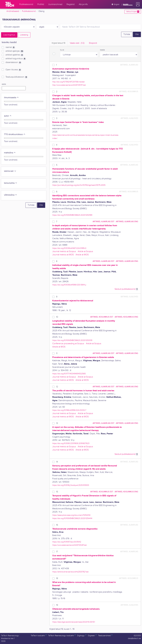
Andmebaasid (13, 11)
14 (57, 462)
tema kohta (11, 183)
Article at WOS (82, 255)
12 (57, 387)
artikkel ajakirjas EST (103, 222)
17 (57, 552)
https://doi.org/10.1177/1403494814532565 (69, 374)
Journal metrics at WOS (63, 255)
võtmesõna (11, 195)
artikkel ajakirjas (15, 51)
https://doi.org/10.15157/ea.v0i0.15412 (67, 542)
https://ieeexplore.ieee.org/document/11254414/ (71, 515)
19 (57, 605)
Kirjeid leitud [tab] (58, 43)
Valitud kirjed (133, 12)
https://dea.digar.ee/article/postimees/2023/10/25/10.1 (74, 622)
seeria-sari (10, 171)
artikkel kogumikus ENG (126, 317)
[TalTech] (10, 4)
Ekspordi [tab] (93, 43)
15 (57, 492)
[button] (137, 4)
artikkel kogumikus (16, 59)
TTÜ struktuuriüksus (15, 134)
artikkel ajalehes (14, 55)
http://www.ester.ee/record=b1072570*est (69, 85)
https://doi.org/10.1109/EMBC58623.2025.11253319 (72, 340)
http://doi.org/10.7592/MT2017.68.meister (69, 82)
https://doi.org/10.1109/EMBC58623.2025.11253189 (72, 215)
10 (57, 317)
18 (57, 578)
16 (57, 525)
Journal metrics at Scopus (64, 251)
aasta (4, 84)
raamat (10, 47)
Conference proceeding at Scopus (68, 344)
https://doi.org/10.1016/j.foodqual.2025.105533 (71, 485)
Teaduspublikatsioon (17, 77)
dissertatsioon (13, 62)
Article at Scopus (85, 251)
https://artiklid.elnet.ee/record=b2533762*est (70, 572)
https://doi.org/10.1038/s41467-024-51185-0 (69, 248)
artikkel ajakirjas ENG (127, 222)
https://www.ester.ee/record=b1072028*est (69, 545)
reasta (102, 50)
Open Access (13, 70)
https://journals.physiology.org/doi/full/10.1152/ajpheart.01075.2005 (79, 185)
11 (57, 353)
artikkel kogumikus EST (102, 317)
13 (57, 423)
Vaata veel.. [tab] (77, 43)
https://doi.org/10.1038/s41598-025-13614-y (69, 285)
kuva (62, 50)
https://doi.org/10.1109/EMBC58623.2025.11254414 (72, 518)
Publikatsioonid (29, 11)
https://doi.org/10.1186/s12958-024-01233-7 (69, 410)
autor (8, 116)
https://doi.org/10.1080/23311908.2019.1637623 (71, 443)
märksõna (10, 153)
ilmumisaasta (11, 98)
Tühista (127, 34)
